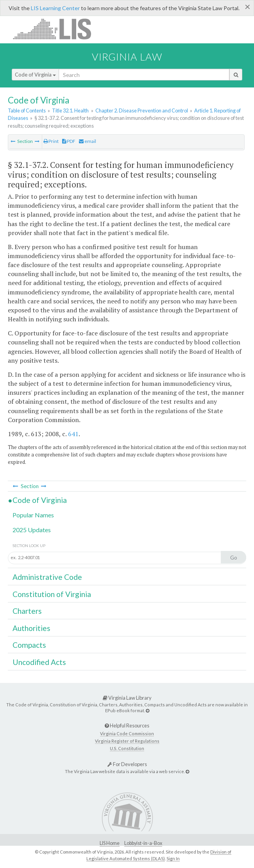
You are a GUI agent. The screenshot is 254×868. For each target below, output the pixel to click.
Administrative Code (47, 577)
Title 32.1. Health (70, 111)
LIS (56, 29)
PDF (69, 141)
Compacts (29, 645)
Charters (27, 611)
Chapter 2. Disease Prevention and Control (142, 111)
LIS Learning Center (55, 8)
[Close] (248, 7)
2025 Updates (32, 530)
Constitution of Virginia (52, 594)
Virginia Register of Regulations (127, 741)
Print (51, 141)
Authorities (31, 628)
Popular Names (33, 515)
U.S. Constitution (127, 748)
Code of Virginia (35, 75)
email (88, 141)
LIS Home (110, 843)
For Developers (127, 764)
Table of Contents (27, 111)
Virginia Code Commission (127, 733)
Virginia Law (127, 57)
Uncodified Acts (39, 662)
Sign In (173, 858)
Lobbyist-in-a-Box (143, 843)
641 (73, 434)
